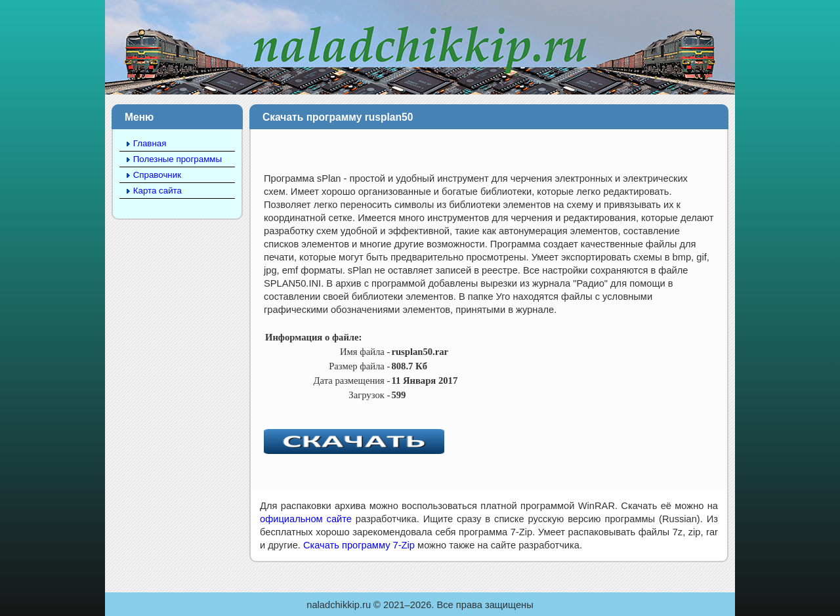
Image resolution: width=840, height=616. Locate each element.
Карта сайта (157, 191)
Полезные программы (178, 159)
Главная (150, 143)
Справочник (157, 175)
